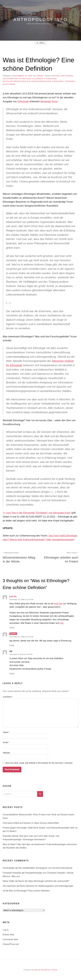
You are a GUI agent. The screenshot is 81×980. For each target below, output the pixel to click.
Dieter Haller (9, 881)
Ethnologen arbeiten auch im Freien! (61, 557)
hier (62, 623)
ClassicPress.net (11, 944)
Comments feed (10, 939)
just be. (13, 596)
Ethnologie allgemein (31, 79)
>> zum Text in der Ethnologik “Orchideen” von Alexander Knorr (37, 513)
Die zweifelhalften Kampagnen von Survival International (45, 868)
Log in (6, 930)
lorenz (40, 76)
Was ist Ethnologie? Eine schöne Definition (29, 891)
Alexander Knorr (49, 101)
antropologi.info (40, 20)
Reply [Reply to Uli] (12, 674)
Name (6, 732)
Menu (42, 43)
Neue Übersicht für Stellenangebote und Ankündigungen (46, 886)
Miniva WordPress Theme (46, 970)
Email (6, 742)
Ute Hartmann (10, 886)
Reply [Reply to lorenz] (12, 645)
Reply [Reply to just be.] (12, 628)
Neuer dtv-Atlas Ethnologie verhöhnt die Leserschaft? (44, 881)
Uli (4, 891)
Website (6, 753)
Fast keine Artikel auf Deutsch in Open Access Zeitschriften (31, 823)
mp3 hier (58, 604)
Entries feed (8, 935)
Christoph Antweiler (12, 873)
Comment (8, 697)
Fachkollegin (9, 868)
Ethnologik (23, 101)
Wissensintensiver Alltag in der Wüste (20, 557)
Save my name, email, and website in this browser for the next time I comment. (39, 763)
